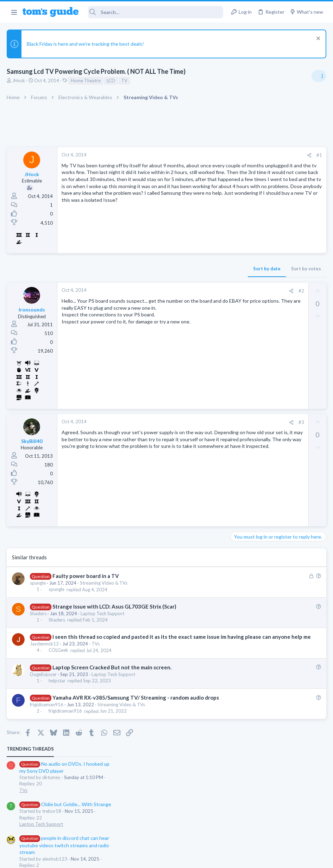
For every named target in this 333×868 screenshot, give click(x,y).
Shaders (39, 613)
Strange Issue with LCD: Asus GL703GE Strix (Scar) (115, 606)
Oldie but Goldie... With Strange (279, 206)
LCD (111, 81)
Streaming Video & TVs (104, 583)
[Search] (156, 12)
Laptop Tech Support (103, 613)
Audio (239, 274)
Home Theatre (86, 81)
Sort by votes (193, 269)
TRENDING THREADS (244, 151)
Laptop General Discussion (260, 382)
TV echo (252, 287)
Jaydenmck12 (45, 651)
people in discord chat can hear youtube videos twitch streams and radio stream (278, 247)
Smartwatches (248, 341)
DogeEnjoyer (44, 682)
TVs (96, 651)
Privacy (185, 858)
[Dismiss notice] (317, 39)
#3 (188, 422)
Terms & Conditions (233, 858)
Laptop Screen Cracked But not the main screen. (112, 675)
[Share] (196, 155)
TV (125, 81)
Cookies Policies (140, 858)
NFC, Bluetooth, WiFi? (269, 322)
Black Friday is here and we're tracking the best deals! (86, 44)
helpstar (57, 688)
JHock (19, 81)
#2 (188, 291)
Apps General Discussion (259, 423)
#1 (206, 155)
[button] (14, 12)
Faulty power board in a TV (86, 576)
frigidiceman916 (47, 719)
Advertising (91, 858)
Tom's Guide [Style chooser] (276, 829)
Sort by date (154, 269)
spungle (38, 583)
